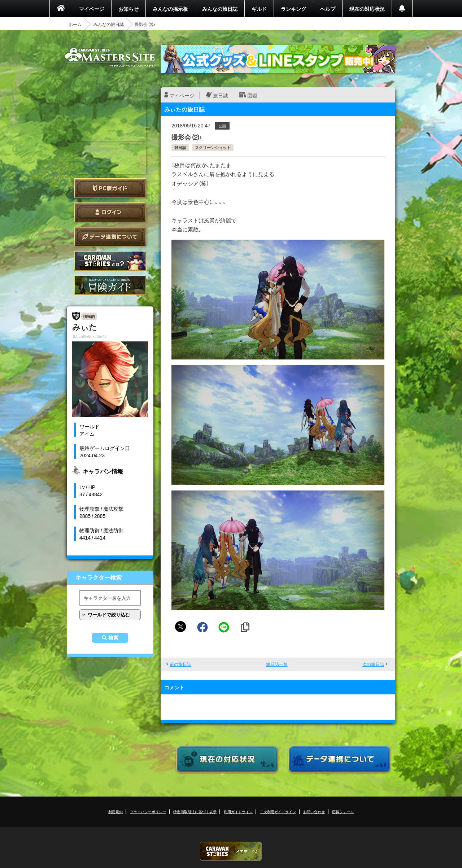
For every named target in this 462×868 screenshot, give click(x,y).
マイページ (92, 9)
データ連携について (110, 237)
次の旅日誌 (373, 664)
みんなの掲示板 (170, 9)
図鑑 (252, 95)
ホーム (75, 24)
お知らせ (128, 9)
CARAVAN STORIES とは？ (110, 261)
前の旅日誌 (180, 664)
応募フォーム (343, 812)
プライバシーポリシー (148, 812)
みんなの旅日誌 (220, 9)
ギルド (259, 9)
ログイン (110, 212)
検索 (113, 638)
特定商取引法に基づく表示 (195, 812)
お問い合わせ (314, 812)
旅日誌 (221, 95)
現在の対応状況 (367, 9)
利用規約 (115, 812)
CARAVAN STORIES (231, 851)
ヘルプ (328, 9)
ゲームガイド (110, 285)
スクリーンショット (213, 147)
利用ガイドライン (238, 812)
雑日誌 (180, 147)
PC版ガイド (110, 188)
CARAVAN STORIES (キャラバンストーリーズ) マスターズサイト (110, 57)
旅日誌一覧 (277, 664)
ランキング (293, 9)
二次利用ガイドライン (278, 812)
